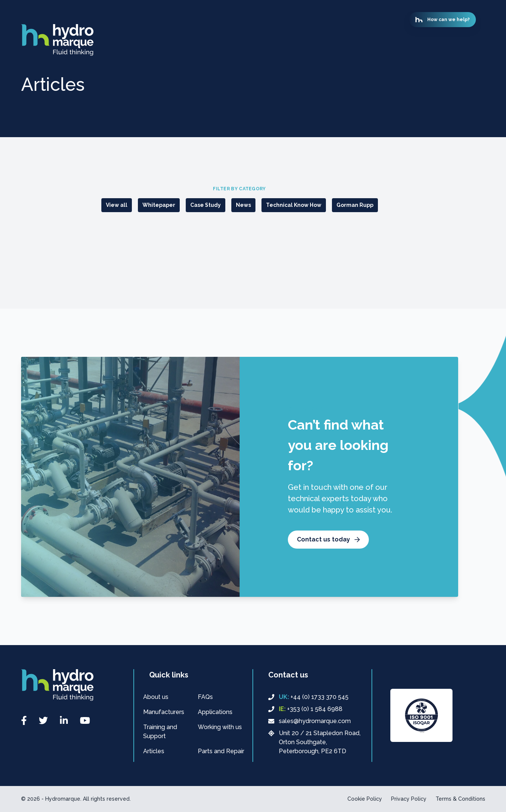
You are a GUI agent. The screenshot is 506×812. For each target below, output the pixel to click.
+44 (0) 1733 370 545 (308, 697)
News (243, 205)
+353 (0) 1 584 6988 (305, 709)
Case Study (206, 205)
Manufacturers (164, 712)
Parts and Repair (221, 751)
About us (156, 697)
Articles (154, 751)
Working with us (220, 727)
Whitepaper (159, 205)
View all (117, 205)
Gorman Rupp (355, 205)
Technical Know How (294, 205)
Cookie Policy (365, 799)
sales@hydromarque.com (310, 721)
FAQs (205, 697)
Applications (215, 712)
